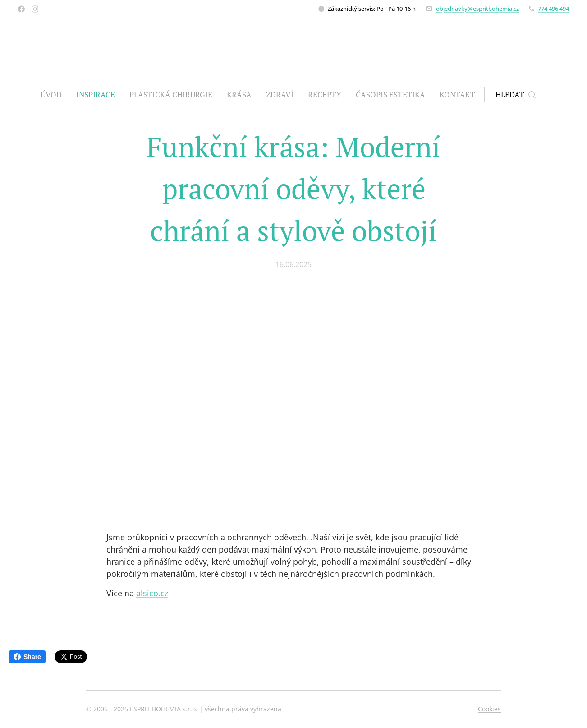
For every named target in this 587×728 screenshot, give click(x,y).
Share (27, 657)
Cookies (489, 709)
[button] (516, 95)
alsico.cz (152, 593)
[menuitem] (55, 95)
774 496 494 (553, 9)
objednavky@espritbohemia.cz (477, 9)
